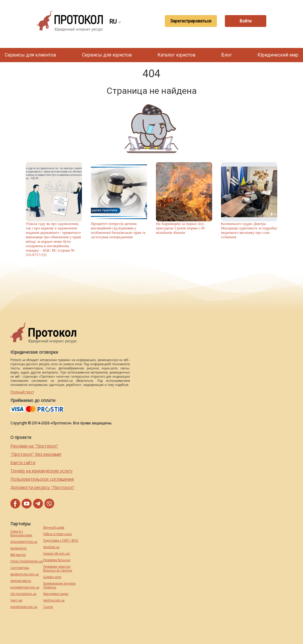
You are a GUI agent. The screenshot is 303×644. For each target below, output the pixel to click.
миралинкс (18, 548)
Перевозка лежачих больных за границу (58, 569)
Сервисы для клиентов (30, 55)
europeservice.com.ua (25, 587)
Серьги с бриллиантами (21, 533)
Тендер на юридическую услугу (41, 471)
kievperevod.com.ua (24, 607)
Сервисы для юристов (107, 55)
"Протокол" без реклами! (36, 454)
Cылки (48, 607)
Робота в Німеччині (58, 534)
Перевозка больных (57, 560)
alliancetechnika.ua (24, 542)
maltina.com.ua (54, 600)
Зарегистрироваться (191, 21)
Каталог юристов (177, 55)
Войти (246, 21)
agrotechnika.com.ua (25, 574)
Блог (227, 55)
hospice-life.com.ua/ (57, 554)
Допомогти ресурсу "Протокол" (42, 487)
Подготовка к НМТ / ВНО (61, 541)
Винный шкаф (54, 528)
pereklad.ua (51, 547)
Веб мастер (18, 555)
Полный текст (22, 392)
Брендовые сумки (56, 594)
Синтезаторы (20, 568)
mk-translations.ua (23, 594)
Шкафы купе (52, 577)
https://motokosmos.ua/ (27, 561)
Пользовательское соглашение (42, 479)
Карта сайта (23, 462)
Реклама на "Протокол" (34, 446)
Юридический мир (278, 55)
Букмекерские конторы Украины (59, 585)
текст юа (16, 600)
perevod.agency (21, 581)
